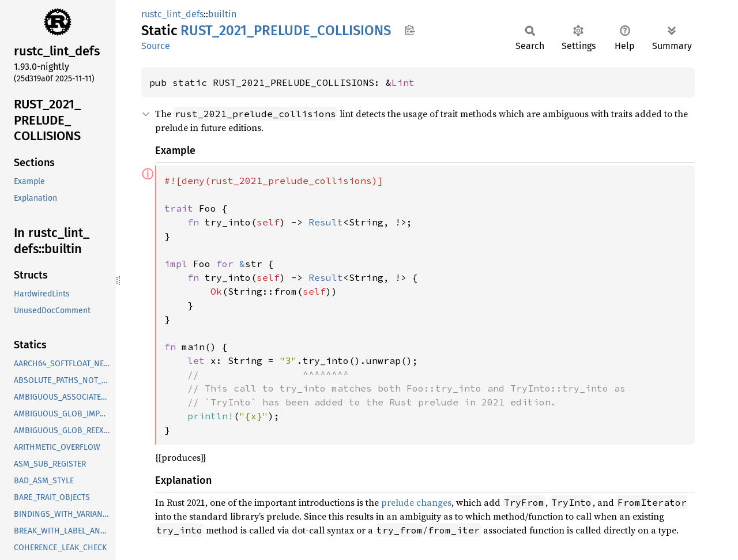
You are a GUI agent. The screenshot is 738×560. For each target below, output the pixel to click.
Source (156, 46)
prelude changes (416, 502)
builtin (222, 14)
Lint (403, 82)
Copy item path (410, 30)
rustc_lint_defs (172, 14)
